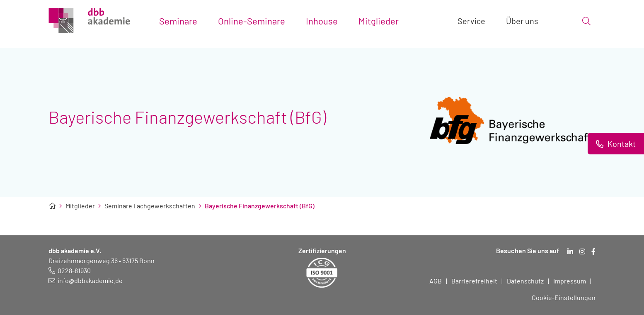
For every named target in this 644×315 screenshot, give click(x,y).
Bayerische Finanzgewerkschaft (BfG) (260, 206)
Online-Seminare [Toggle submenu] (252, 21)
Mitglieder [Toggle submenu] (379, 21)
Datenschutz (525, 281)
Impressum (570, 281)
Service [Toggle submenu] (471, 21)
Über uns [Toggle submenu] (522, 21)
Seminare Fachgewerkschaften (150, 206)
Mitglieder (80, 206)
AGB (436, 281)
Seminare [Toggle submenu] (178, 21)
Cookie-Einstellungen (564, 297)
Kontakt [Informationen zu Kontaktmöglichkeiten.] (621, 144)
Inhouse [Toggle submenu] (322, 21)
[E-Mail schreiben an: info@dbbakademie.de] (86, 280)
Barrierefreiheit (474, 281)
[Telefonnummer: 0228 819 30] (70, 270)
